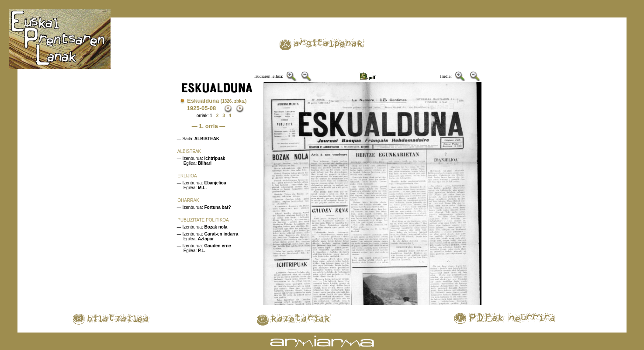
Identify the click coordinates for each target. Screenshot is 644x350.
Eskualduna (217, 101)
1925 (193, 108)
